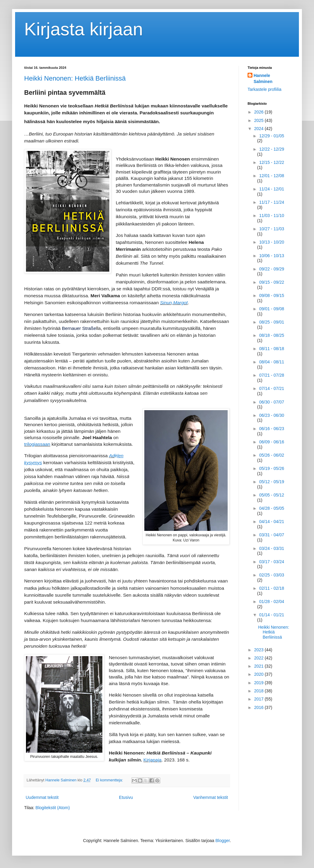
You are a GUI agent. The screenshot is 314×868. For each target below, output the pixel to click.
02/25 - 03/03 (272, 575)
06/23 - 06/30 (272, 415)
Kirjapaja (152, 760)
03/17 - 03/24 (272, 562)
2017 (260, 699)
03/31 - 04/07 (272, 535)
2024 (260, 129)
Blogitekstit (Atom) (53, 808)
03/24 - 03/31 (272, 548)
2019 (260, 683)
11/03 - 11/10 (272, 215)
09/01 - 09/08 (272, 309)
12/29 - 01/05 (272, 136)
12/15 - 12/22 (272, 162)
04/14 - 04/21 (272, 522)
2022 (260, 658)
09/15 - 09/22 (272, 282)
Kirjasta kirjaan (84, 29)
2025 (260, 120)
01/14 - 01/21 (272, 615)
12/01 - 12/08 (272, 176)
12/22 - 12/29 (272, 149)
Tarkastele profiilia (264, 89)
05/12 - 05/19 (272, 482)
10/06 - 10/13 (272, 256)
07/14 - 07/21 (272, 388)
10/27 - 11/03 (272, 229)
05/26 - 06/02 (272, 455)
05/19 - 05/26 (272, 468)
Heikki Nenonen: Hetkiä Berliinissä (75, 78)
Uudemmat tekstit (42, 797)
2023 (260, 650)
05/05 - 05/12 (272, 495)
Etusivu (126, 797)
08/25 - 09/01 (272, 322)
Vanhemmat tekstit (211, 797)
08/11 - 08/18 (272, 349)
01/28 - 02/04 (272, 602)
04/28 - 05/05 (272, 508)
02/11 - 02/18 (272, 588)
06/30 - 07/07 (272, 402)
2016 (260, 707)
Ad (112, 456)
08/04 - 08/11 (272, 362)
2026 (260, 112)
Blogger (223, 841)
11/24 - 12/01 (272, 189)
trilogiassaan (37, 444)
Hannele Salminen (263, 78)
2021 (260, 666)
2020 (260, 674)
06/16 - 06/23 (272, 429)
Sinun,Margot (174, 303)
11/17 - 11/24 (272, 202)
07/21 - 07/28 (272, 375)
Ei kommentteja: (110, 780)
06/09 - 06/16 (272, 442)
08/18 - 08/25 (272, 335)
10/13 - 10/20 (272, 242)
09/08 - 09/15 (272, 295)
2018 (260, 691)
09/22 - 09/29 (272, 269)
